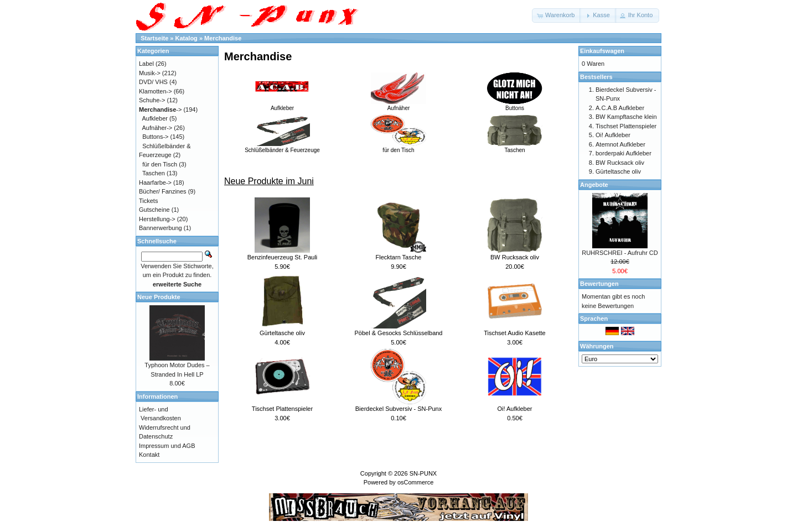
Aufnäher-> (157, 128)
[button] (557, 15)
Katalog (187, 38)
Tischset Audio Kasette (515, 333)
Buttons (515, 105)
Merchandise (223, 38)
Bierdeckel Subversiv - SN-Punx (399, 409)
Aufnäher (398, 105)
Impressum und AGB (167, 446)
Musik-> (150, 73)
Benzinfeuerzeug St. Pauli (283, 257)
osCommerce (415, 482)
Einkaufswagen (602, 51)
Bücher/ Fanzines (163, 191)
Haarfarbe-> (155, 182)
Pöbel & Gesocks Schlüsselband (399, 333)
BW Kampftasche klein (626, 117)
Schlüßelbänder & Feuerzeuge (282, 147)
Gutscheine (154, 210)
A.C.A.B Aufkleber (620, 108)
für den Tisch (398, 147)
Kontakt (149, 455)
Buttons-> (155, 137)
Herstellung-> (157, 219)
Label (146, 64)
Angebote (594, 185)
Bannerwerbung (161, 228)
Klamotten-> (156, 91)
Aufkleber (282, 105)
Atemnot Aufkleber (620, 144)
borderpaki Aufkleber (623, 153)
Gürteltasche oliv (282, 333)
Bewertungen (599, 284)
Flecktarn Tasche (399, 257)
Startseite (154, 38)
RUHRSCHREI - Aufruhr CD (620, 253)
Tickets (148, 201)
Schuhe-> (152, 100)
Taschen (515, 147)
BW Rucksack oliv (515, 257)
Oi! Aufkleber (515, 409)
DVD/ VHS (153, 82)
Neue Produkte (159, 297)
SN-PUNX (423, 473)
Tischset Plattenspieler (282, 409)
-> (160, 109)
